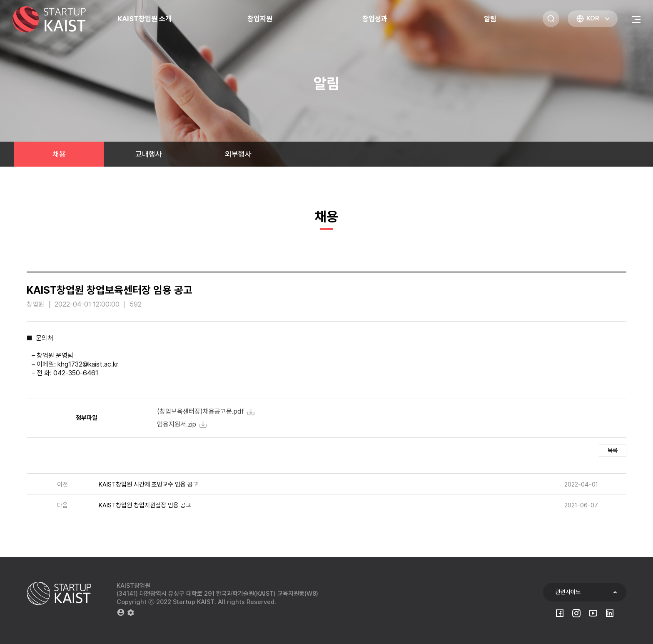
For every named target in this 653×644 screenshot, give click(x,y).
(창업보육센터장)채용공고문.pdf (201, 411)
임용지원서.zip (177, 424)
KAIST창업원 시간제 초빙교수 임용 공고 (148, 484)
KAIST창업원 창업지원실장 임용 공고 (145, 505)
